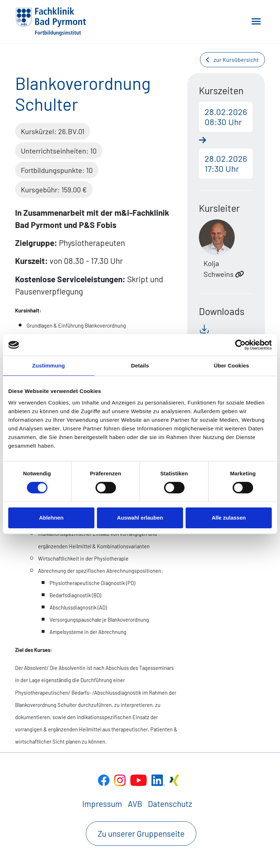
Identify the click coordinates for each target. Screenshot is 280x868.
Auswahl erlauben (140, 518)
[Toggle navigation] (256, 21)
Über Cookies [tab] (232, 366)
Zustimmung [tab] (49, 366)
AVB (135, 804)
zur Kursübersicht (232, 60)
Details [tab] (140, 366)
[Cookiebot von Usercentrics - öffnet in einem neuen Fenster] (240, 345)
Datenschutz (170, 804)
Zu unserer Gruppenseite (141, 833)
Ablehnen (51, 518)
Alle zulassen (229, 518)
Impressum (102, 804)
